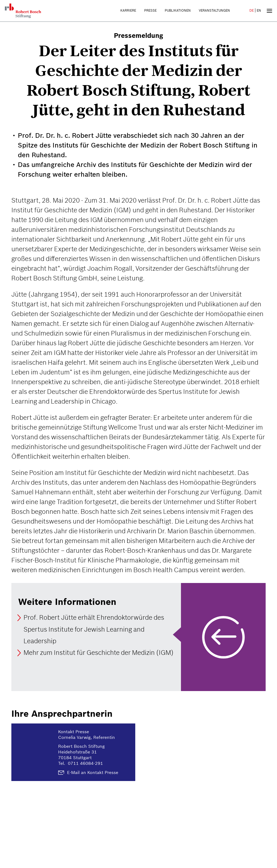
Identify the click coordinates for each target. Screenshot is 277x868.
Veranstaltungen (214, 10)
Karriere (128, 10)
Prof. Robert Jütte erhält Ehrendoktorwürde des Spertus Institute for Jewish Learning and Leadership (94, 629)
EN (259, 10)
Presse (150, 10)
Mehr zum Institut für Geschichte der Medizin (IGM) (99, 653)
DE (252, 10)
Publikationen (178, 10)
